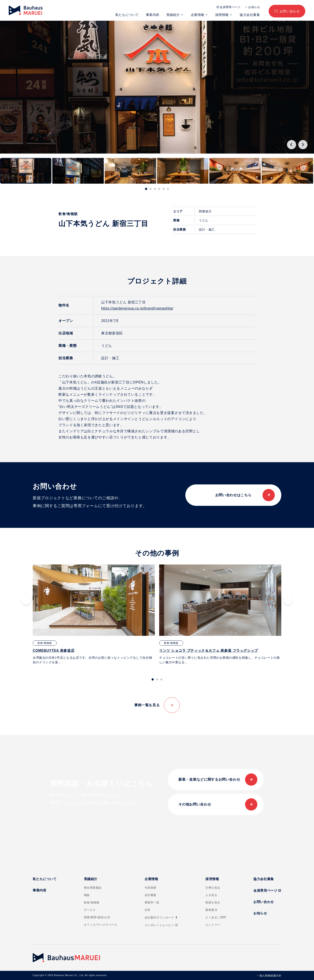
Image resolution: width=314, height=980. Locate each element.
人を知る (211, 895)
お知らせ (254, 7)
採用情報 (222, 15)
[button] (26, 171)
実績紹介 (173, 15)
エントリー (213, 925)
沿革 (148, 910)
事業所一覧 (152, 902)
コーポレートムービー (161, 925)
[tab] (146, 189)
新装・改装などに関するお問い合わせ (209, 779)
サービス (90, 910)
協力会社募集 (250, 15)
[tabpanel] (94, 615)
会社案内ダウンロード (161, 918)
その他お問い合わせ (195, 804)
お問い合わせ (290, 11)
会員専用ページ (230, 7)
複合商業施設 (93, 888)
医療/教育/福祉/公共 (97, 917)
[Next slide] (303, 145)
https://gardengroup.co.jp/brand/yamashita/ (137, 308)
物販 (87, 895)
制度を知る (213, 902)
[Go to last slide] (292, 145)
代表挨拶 (150, 888)
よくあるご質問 (216, 917)
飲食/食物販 (92, 902)
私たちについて (127, 15)
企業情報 (198, 15)
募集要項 (211, 910)
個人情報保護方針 (270, 976)
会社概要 (150, 895)
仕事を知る (213, 888)
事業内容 (153, 15)
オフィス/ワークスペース (101, 925)
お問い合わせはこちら (233, 495)
